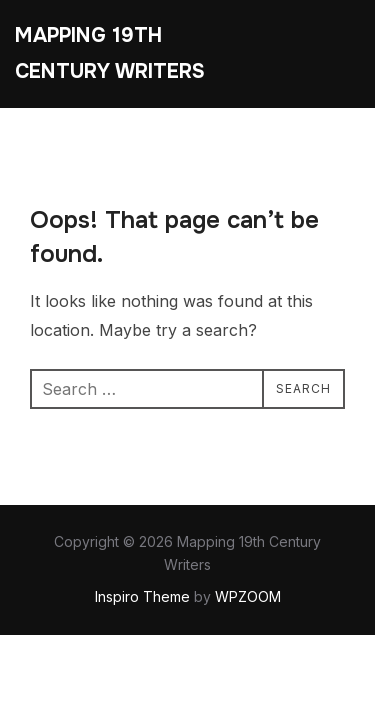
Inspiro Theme (142, 596)
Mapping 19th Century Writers (110, 53)
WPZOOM (248, 596)
